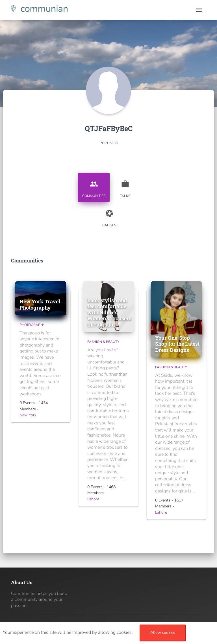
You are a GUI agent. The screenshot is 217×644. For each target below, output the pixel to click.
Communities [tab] (94, 187)
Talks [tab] (125, 187)
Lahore (93, 499)
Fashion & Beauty (103, 342)
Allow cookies (163, 633)
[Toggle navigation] (199, 10)
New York (28, 415)
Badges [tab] (109, 216)
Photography (32, 325)
